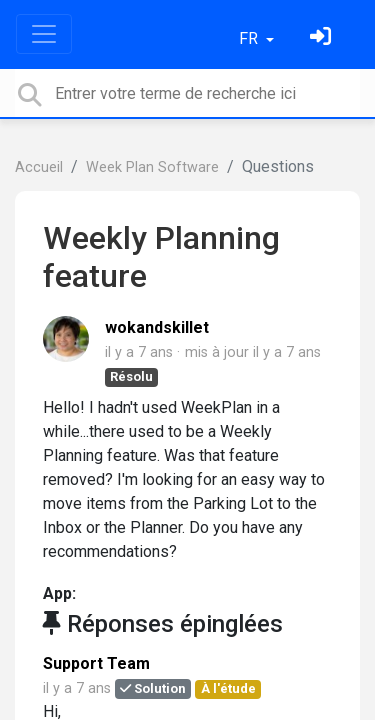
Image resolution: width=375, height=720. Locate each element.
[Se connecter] (323, 38)
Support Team (96, 663)
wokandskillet (157, 327)
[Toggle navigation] (44, 34)
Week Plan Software (152, 167)
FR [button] (250, 38)
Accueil (39, 167)
